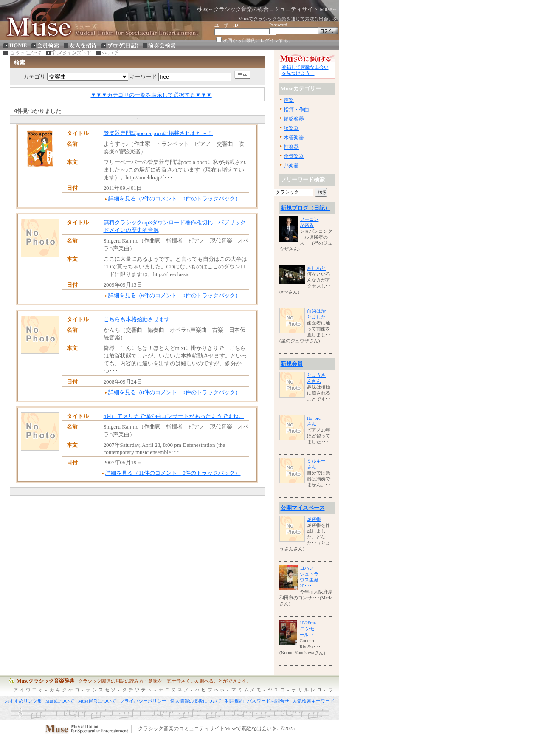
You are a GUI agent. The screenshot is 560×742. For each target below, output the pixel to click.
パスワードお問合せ (268, 701)
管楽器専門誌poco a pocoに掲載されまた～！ (158, 133)
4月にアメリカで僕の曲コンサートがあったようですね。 (174, 416)
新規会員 (292, 364)
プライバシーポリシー (143, 701)
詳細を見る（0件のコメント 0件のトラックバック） (174, 392)
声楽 (289, 100)
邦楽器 (291, 166)
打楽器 (291, 147)
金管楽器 (294, 156)
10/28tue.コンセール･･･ (308, 629)
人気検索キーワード (314, 701)
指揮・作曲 (296, 110)
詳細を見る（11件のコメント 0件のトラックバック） (173, 473)
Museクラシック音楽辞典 (45, 681)
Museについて (60, 701)
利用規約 (234, 701)
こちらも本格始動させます (137, 319)
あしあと (316, 268)
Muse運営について (97, 701)
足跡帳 (314, 519)
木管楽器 (294, 138)
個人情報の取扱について (196, 701)
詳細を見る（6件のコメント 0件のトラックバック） (174, 295)
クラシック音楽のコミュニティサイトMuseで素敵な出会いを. (208, 729)
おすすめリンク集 (23, 701)
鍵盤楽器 (294, 119)
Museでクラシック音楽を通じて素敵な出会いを (288, 19)
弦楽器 (291, 128)
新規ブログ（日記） (305, 208)
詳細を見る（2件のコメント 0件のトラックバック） (174, 199)
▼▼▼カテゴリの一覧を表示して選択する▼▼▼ (151, 95)
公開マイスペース (303, 508)
